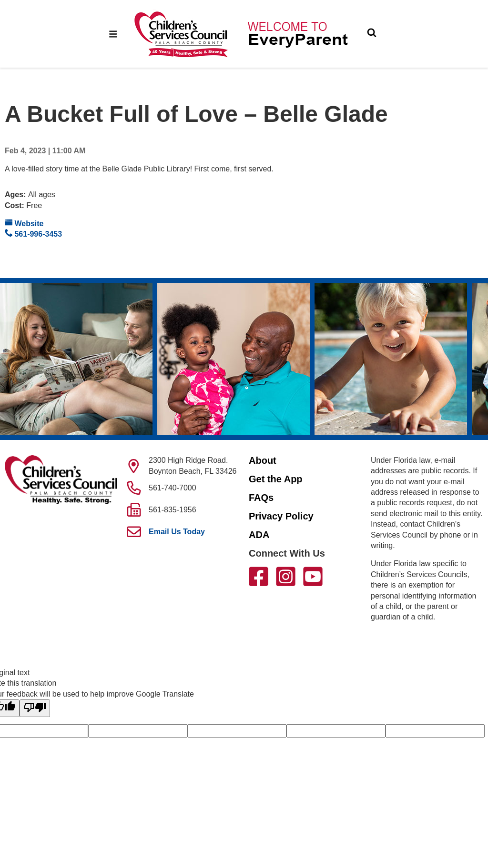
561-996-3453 (33, 234)
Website (24, 223)
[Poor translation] (35, 708)
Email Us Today (177, 532)
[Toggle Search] (372, 34)
